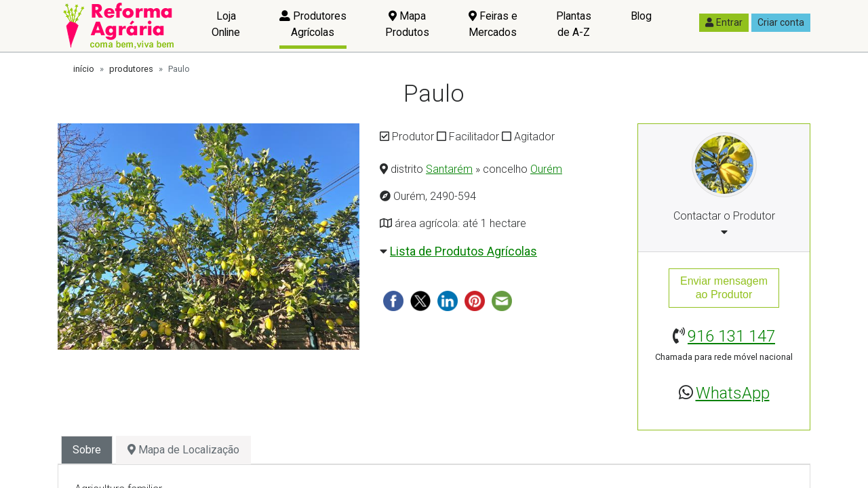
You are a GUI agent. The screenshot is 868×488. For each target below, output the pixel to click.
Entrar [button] (724, 22)
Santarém (449, 169)
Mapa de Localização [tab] (183, 450)
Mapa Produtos (407, 24)
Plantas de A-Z (574, 24)
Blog (641, 16)
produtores (131, 69)
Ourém (546, 169)
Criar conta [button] (781, 22)
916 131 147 (731, 336)
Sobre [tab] (87, 450)
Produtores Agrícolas (313, 24)
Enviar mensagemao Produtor (724, 288)
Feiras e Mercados (493, 24)
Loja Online (226, 24)
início (84, 69)
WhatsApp (733, 393)
